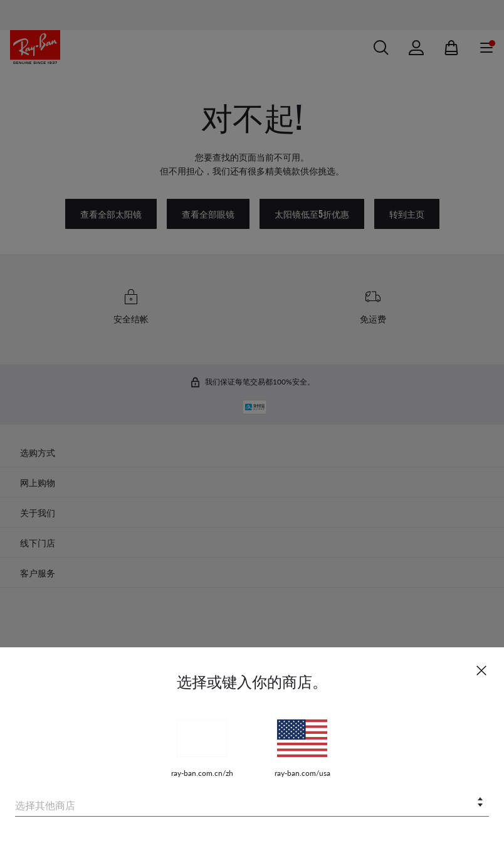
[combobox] (252, 803)
